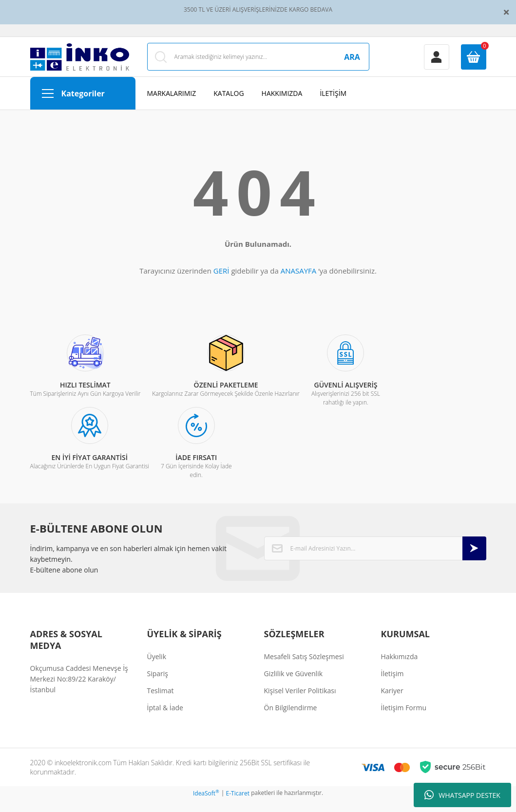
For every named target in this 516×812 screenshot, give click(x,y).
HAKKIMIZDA (282, 105)
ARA (352, 63)
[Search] (258, 63)
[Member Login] (437, 63)
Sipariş (158, 685)
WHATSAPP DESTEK (462, 795)
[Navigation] (83, 105)
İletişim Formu (404, 719)
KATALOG (229, 105)
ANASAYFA (299, 282)
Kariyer (392, 702)
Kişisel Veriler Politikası (300, 702)
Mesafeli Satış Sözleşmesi (304, 668)
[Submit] (474, 560)
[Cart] (474, 63)
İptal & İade (165, 719)
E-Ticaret (238, 805)
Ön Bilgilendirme (291, 719)
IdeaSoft (206, 805)
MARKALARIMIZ (172, 105)
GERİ (221, 282)
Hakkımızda (400, 668)
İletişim (392, 685)
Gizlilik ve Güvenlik (294, 685)
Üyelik (157, 668)
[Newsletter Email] (375, 560)
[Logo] (80, 63)
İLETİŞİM (333, 105)
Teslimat (161, 702)
